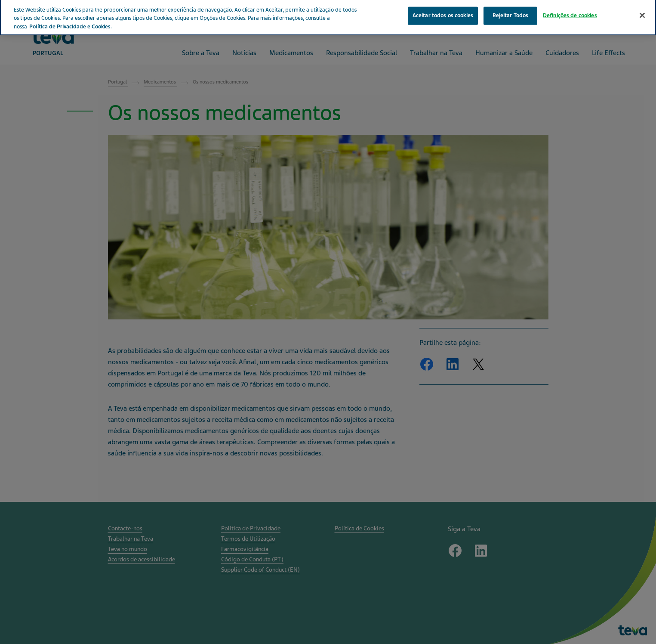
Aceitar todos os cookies (443, 9)
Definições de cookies (570, 9)
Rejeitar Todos (511, 9)
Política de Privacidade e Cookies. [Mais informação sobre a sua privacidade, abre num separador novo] (71, 20)
